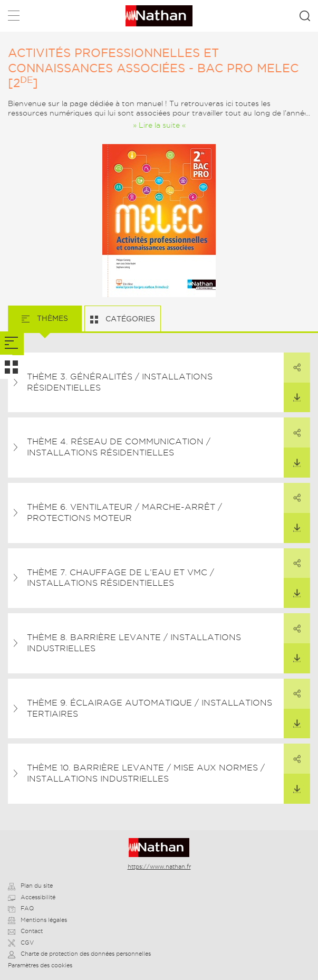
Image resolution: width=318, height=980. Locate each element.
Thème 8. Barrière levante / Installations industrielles (134, 643)
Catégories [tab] (129, 319)
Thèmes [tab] (51, 318)
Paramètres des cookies (40, 965)
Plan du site (30, 886)
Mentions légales (37, 920)
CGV (21, 943)
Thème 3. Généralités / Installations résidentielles (120, 382)
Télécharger (292, 392)
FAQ (21, 908)
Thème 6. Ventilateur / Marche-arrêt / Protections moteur (124, 512)
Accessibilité (32, 897)
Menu (14, 18)
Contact (25, 931)
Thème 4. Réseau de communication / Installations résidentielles (119, 447)
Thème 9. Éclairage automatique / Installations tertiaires (150, 708)
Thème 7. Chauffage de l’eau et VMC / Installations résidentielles (121, 578)
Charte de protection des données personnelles (79, 954)
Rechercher (305, 16)
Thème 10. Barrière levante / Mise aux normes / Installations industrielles (146, 773)
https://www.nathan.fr (159, 867)
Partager (292, 362)
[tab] (12, 343)
